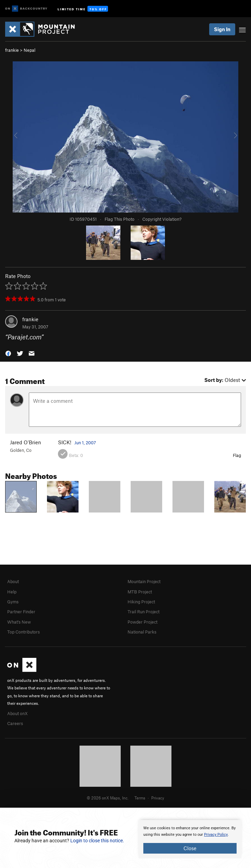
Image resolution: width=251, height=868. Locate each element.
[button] (8, 353)
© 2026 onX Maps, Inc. (108, 798)
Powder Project (142, 622)
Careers (15, 723)
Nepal (29, 50)
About (13, 581)
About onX (17, 713)
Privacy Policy (216, 835)
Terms (140, 798)
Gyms (13, 602)
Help (12, 592)
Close (190, 848)
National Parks (142, 632)
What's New (19, 622)
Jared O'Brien (26, 442)
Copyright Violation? (162, 219)
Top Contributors (23, 632)
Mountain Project (144, 581)
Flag (237, 455)
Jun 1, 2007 (85, 443)
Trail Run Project (144, 612)
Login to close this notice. (97, 841)
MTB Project (140, 592)
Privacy (158, 798)
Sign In (222, 29)
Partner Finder (21, 612)
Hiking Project (141, 602)
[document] (190, 839)
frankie (12, 50)
